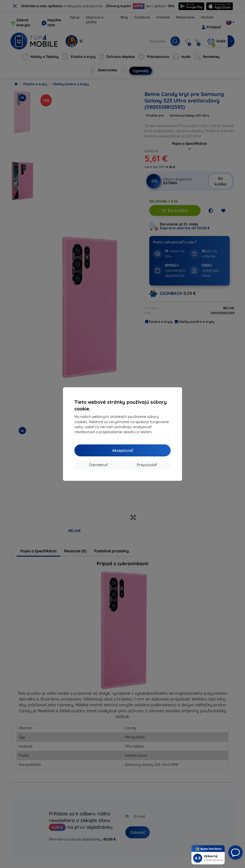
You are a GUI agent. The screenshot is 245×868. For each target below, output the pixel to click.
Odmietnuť (98, 465)
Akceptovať (123, 450)
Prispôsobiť (147, 465)
